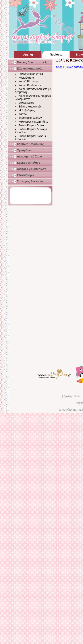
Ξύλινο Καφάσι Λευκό (31, 125)
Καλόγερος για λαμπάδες (33, 122)
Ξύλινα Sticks (26, 103)
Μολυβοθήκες (27, 110)
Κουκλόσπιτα (26, 78)
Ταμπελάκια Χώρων (30, 118)
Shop (59, 67)
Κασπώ (23, 114)
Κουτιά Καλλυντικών (30, 85)
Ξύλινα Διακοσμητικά (31, 74)
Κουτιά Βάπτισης (28, 81)
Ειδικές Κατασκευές (30, 107)
